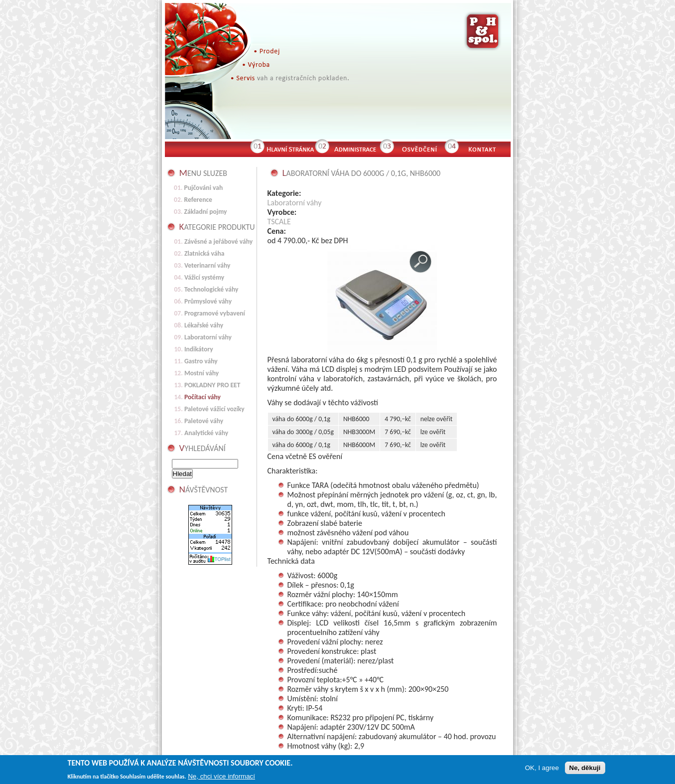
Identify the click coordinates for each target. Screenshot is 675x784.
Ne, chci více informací (221, 778)
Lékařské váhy (204, 325)
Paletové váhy (204, 421)
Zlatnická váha (204, 253)
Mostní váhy (202, 373)
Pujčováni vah (204, 188)
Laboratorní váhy (295, 203)
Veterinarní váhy (207, 265)
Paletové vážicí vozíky (214, 409)
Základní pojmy (206, 212)
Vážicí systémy (204, 277)
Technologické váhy (211, 289)
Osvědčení (419, 148)
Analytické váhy (206, 433)
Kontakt (486, 148)
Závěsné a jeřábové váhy (218, 241)
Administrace (354, 148)
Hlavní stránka (289, 148)
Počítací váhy (202, 397)
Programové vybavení (215, 313)
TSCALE (279, 222)
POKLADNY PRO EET (212, 385)
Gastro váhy (201, 361)
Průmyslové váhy (208, 301)
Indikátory (199, 349)
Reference (198, 200)
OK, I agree (542, 769)
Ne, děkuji (585, 769)
